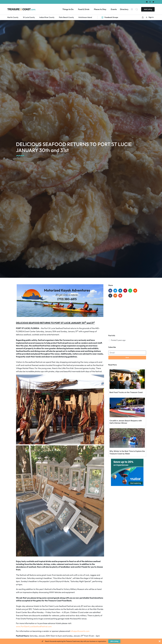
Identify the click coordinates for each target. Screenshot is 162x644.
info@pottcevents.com (80, 631)
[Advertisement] (127, 315)
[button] (143, 17)
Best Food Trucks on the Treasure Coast (126, 392)
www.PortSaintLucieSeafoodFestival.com (34, 626)
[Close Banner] (160, 641)
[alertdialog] (81, 641)
